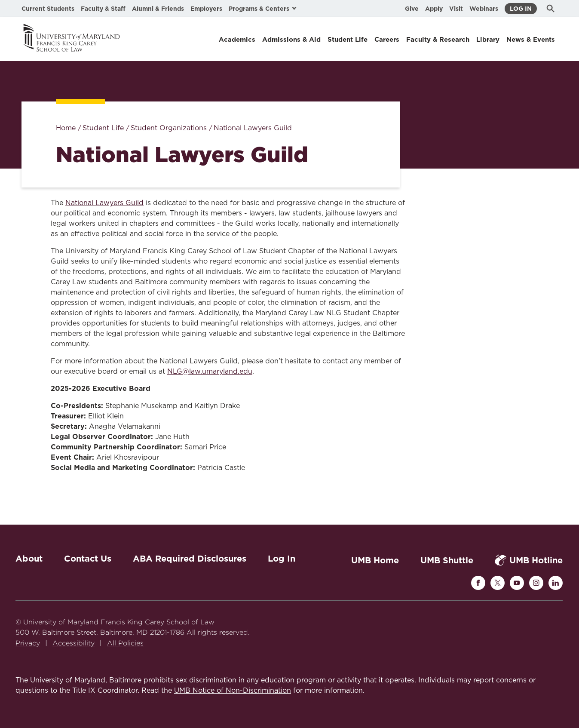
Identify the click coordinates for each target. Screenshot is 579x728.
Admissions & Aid (291, 40)
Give (412, 9)
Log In (521, 9)
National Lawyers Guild (104, 203)
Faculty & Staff (103, 9)
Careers (387, 40)
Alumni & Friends (158, 9)
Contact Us (88, 559)
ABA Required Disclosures (190, 559)
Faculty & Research (438, 40)
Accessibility (74, 643)
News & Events (531, 40)
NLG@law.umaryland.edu (210, 372)
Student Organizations (169, 128)
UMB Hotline (529, 560)
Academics (237, 40)
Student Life (348, 40)
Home (66, 128)
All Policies (125, 643)
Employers (206, 9)
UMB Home (375, 560)
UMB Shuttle (447, 560)
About (29, 559)
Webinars (484, 9)
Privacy (28, 643)
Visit (456, 9)
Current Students (48, 9)
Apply (434, 9)
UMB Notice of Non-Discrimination (233, 691)
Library (488, 40)
